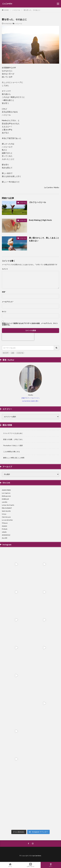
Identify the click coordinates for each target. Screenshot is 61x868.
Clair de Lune (6, 517)
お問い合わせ (31, 865)
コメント (5, 269)
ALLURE (5, 538)
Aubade (4, 526)
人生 (13, 353)
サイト (4, 312)
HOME (6, 10)
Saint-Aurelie (6, 511)
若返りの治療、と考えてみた (13, 439)
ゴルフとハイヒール (37, 202)
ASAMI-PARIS (6, 490)
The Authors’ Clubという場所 (13, 445)
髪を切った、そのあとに (32, 10)
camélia (5, 502)
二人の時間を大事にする (11, 452)
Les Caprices (6, 493)
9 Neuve (5, 523)
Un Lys (4, 514)
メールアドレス (8, 302)
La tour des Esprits (8, 505)
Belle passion (6, 496)
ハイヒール (16, 10)
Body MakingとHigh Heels (40, 220)
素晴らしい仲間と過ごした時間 (14, 458)
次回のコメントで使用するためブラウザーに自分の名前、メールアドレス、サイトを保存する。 (30, 324)
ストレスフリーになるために (13, 433)
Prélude (5, 529)
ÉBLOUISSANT (7, 508)
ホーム (10, 865)
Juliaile (4, 532)
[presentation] (18, 337)
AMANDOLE (6, 535)
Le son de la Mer (7, 520)
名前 (4, 292)
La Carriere (37, 856)
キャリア (6, 353)
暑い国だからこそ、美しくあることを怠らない (44, 239)
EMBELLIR (5, 499)
